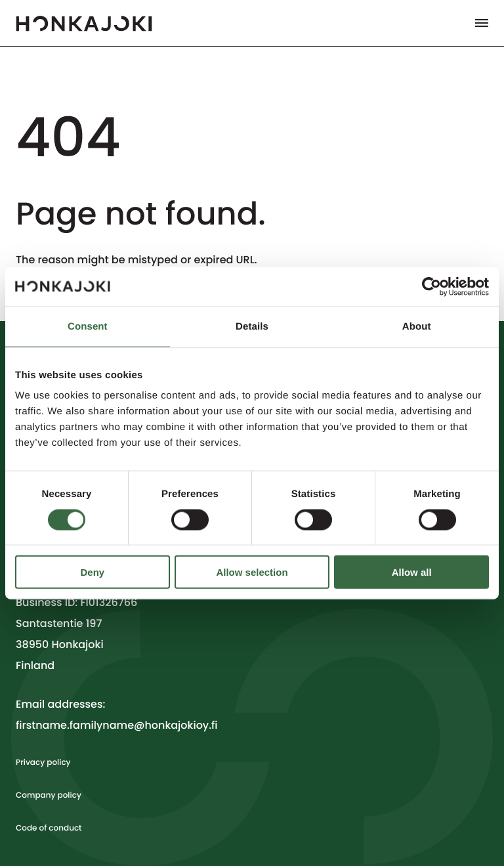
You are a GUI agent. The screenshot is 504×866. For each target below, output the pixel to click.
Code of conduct (49, 828)
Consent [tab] (88, 326)
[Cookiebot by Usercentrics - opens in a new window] (431, 286)
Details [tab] (252, 326)
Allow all (412, 572)
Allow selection (252, 572)
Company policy (49, 795)
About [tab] (417, 326)
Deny (92, 572)
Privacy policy (43, 763)
